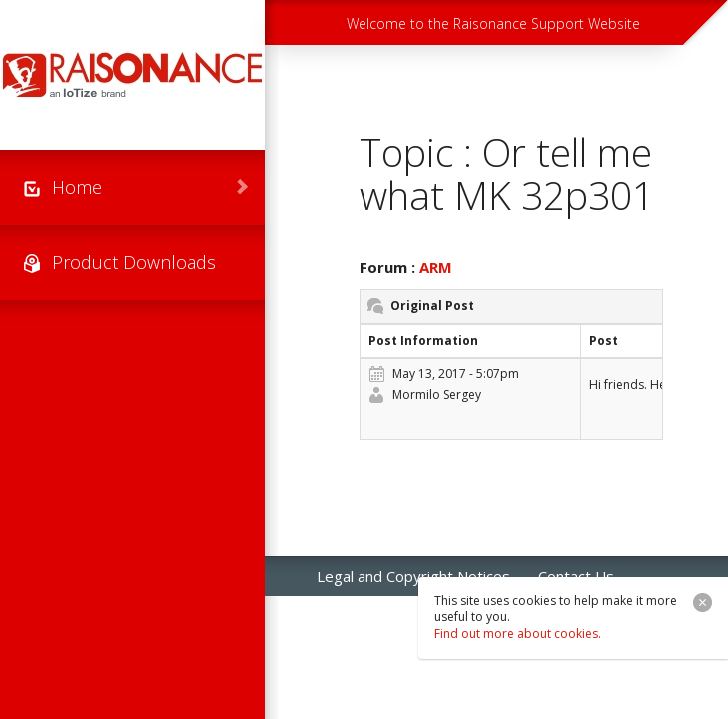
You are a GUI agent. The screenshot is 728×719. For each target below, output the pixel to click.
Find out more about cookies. (518, 634)
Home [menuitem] (77, 187)
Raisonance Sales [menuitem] (375, 616)
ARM (436, 267)
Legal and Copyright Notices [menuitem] (413, 576)
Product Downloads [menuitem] (134, 262)
